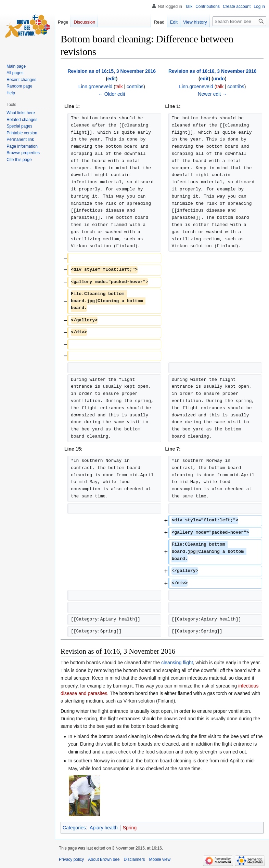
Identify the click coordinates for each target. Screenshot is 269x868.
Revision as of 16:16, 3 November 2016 (213, 71)
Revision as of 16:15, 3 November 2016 (112, 71)
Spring (130, 828)
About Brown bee (104, 859)
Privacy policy (71, 859)
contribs (135, 86)
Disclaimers (134, 859)
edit (112, 79)
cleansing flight (177, 663)
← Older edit (112, 94)
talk (119, 86)
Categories (74, 828)
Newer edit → (212, 94)
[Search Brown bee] (239, 21)
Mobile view (160, 859)
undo (219, 79)
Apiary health (104, 828)
